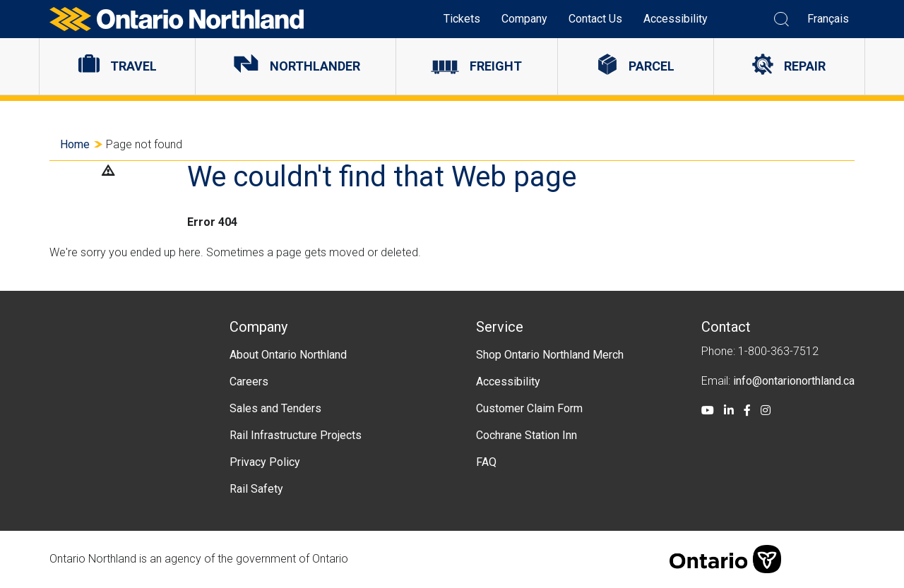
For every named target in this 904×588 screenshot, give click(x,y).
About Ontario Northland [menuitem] (288, 355)
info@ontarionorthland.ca (794, 381)
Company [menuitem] (524, 19)
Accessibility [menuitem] (676, 19)
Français (828, 19)
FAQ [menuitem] (486, 462)
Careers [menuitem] (249, 382)
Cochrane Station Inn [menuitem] (527, 435)
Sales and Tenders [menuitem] (275, 408)
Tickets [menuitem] (462, 19)
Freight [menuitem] (496, 66)
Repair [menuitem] (805, 66)
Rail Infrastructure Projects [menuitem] (296, 435)
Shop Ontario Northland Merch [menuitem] (550, 355)
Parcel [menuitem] (652, 66)
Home (75, 144)
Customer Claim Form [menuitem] (529, 408)
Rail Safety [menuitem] (256, 489)
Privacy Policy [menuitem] (265, 462)
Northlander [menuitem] (315, 66)
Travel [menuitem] (133, 66)
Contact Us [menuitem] (595, 19)
